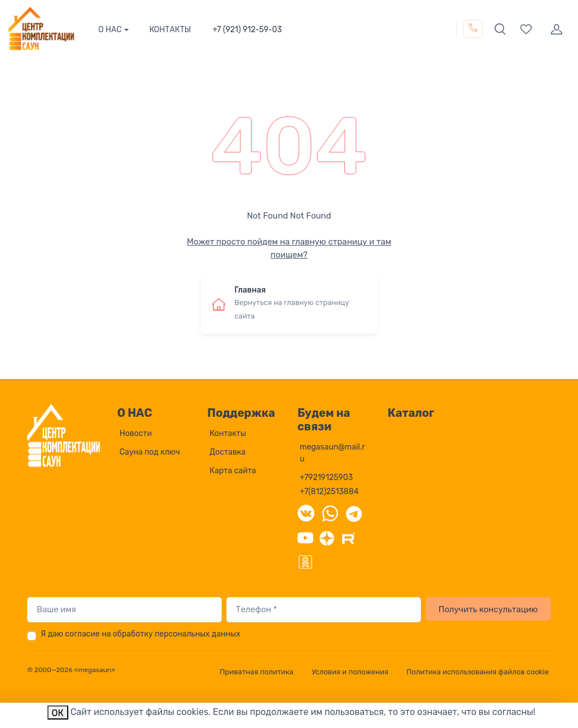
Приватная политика (257, 672)
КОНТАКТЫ (170, 30)
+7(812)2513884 (329, 492)
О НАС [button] (110, 30)
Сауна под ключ (150, 452)
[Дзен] (327, 537)
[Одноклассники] (305, 561)
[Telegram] (354, 513)
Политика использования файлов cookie (478, 672)
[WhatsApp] (330, 513)
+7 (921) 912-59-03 (247, 30)
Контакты (228, 433)
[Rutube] (348, 537)
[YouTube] (305, 537)
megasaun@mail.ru (332, 453)
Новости (136, 433)
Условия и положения (350, 672)
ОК (58, 713)
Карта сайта (233, 471)
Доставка (227, 452)
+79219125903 (326, 478)
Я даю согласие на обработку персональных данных (141, 634)
